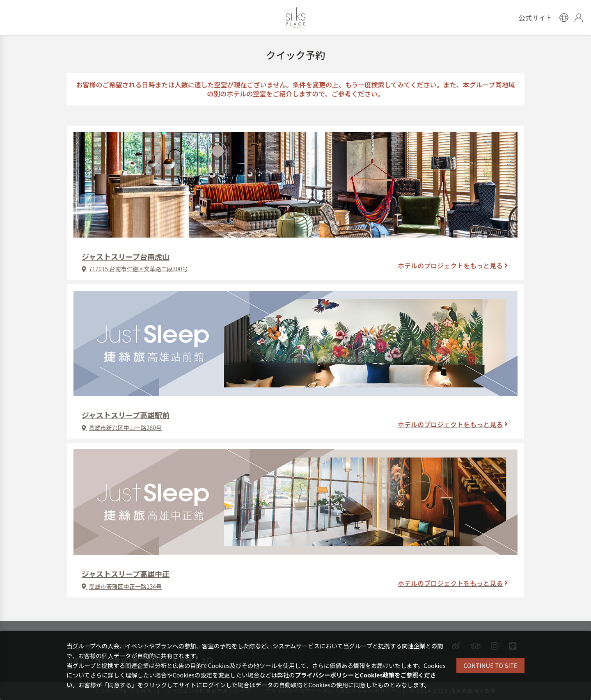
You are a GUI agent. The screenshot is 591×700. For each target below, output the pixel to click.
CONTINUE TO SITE (490, 666)
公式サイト (535, 18)
